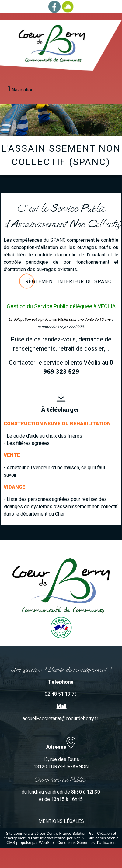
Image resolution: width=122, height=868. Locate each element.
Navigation (23, 90)
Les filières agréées (28, 443)
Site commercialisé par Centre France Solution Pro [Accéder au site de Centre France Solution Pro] (50, 833)
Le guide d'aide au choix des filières (44, 436)
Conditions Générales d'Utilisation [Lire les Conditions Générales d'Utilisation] (86, 843)
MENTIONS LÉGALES (61, 821)
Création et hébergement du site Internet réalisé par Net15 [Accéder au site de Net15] (60, 836)
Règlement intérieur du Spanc (68, 282)
